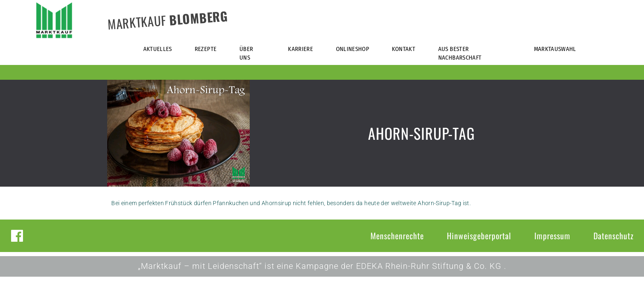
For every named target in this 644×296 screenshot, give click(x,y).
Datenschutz (614, 236)
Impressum (552, 236)
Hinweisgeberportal (479, 236)
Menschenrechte (397, 236)
